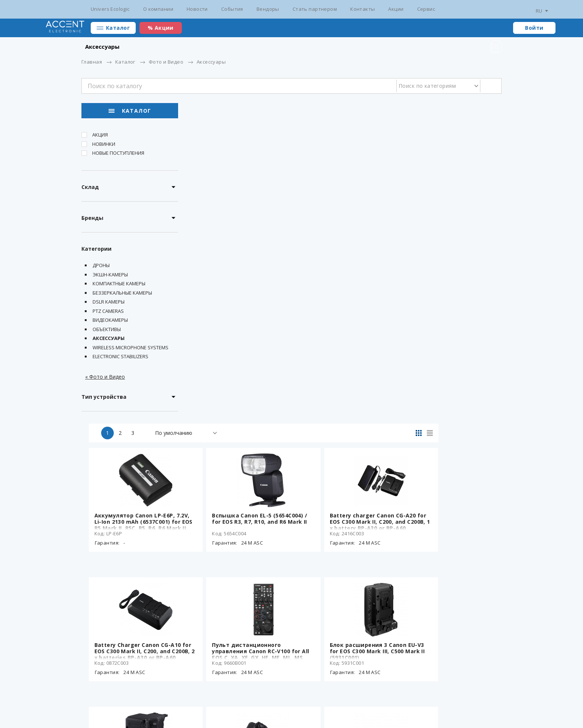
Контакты (363, 9)
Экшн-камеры (110, 276)
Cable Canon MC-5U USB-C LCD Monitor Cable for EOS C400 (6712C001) (447, 591)
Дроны (101, 267)
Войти (534, 28)
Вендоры (268, 9)
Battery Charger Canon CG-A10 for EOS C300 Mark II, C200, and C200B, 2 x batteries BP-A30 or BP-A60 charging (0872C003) (238, 335)
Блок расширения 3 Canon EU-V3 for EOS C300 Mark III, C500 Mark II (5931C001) (449, 332)
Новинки (104, 145)
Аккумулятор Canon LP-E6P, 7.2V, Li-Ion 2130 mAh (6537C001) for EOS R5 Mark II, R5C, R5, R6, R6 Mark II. (236, 206)
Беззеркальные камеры (122, 294)
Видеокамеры (110, 321)
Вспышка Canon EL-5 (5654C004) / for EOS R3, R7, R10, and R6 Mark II (345, 203)
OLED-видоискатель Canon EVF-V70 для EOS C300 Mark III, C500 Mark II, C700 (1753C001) (448, 461)
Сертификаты (186, 698)
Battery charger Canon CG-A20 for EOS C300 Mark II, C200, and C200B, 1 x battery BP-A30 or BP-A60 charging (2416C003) (448, 206)
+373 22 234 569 (437, 698)
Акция (100, 136)
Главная (92, 62)
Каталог (118, 28)
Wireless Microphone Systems (131, 349)
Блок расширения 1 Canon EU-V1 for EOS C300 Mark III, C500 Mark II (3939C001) (344, 461)
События (232, 9)
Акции (396, 9)
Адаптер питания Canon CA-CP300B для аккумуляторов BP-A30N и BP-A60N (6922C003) (343, 591)
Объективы (107, 330)
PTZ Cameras (108, 312)
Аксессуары (109, 340)
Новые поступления (118, 154)
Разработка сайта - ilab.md (129, 710)
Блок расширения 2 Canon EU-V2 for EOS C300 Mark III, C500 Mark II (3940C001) (239, 461)
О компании (158, 9)
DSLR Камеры (109, 303)
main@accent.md (481, 698)
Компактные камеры (119, 285)
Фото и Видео (166, 62)
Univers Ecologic (110, 9)
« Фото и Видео (105, 378)
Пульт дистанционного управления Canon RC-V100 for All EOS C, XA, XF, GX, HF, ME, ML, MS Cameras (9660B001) (345, 335)
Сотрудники (398, 698)
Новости (197, 9)
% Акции (161, 28)
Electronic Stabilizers (120, 358)
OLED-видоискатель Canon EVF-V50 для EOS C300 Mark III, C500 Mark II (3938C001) (238, 591)
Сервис (426, 9)
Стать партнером (315, 9)
